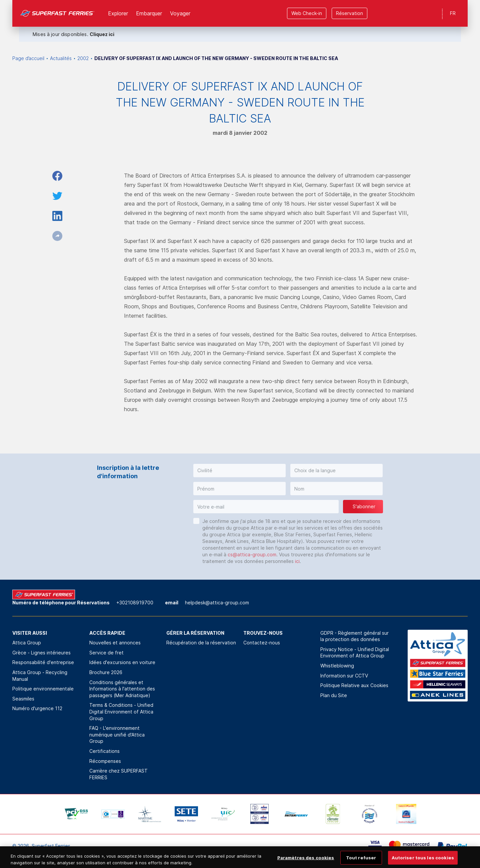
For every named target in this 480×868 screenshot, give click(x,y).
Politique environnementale (43, 689)
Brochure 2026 (106, 672)
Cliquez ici (102, 34)
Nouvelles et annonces (115, 643)
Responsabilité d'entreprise (43, 662)
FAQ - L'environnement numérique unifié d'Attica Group (117, 735)
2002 (83, 58)
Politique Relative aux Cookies (354, 685)
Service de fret (106, 653)
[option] (76, 814)
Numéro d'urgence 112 (37, 708)
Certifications (104, 751)
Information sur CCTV (344, 676)
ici (297, 561)
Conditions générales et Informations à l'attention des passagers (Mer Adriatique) (122, 689)
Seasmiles (23, 699)
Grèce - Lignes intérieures (41, 653)
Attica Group (27, 643)
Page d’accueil (28, 58)
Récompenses (105, 761)
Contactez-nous (262, 643)
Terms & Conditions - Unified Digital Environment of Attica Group (121, 711)
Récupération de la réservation (201, 643)
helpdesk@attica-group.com (217, 603)
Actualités (61, 58)
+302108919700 (135, 603)
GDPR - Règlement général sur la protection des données (354, 636)
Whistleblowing (337, 666)
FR (453, 13)
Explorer (118, 13)
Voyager (180, 13)
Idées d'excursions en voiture (122, 662)
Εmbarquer (149, 13)
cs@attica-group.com (252, 554)
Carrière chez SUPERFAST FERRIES (118, 774)
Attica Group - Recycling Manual (40, 676)
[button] (239, 471)
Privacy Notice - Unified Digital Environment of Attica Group (355, 653)
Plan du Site (334, 695)
